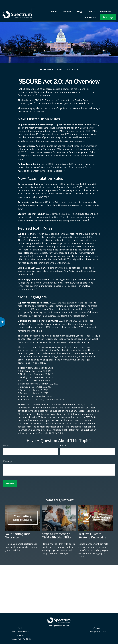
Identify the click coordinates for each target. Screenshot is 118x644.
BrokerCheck (83, 642)
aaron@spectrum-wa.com (59, 620)
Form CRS (61, 637)
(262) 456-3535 (100, 625)
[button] (54, 4)
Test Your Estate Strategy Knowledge (92, 529)
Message (7, 454)
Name (6, 438)
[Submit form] (10, 476)
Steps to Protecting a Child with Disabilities (57, 529)
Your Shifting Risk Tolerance (18, 529)
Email (63, 438)
